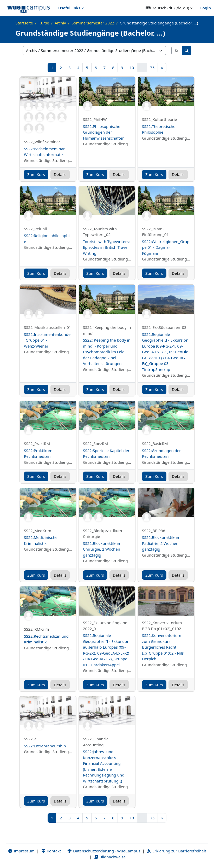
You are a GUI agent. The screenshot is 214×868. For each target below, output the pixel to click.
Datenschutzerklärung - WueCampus (104, 851)
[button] (169, 8)
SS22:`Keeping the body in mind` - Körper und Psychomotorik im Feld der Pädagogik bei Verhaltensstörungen (107, 352)
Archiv (60, 23)
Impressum (21, 851)
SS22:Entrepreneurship (45, 746)
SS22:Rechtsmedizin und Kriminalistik (46, 639)
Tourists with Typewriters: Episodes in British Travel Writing (106, 247)
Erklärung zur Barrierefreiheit (176, 851)
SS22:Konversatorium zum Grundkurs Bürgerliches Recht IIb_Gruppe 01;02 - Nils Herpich (163, 647)
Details (60, 174)
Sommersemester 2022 (93, 23)
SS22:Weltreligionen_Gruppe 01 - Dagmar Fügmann (166, 247)
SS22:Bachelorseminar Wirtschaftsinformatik (44, 152)
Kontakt (51, 851)
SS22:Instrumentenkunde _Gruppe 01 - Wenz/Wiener (47, 340)
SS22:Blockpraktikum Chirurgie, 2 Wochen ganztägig (102, 549)
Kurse (44, 23)
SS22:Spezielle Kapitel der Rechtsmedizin (106, 453)
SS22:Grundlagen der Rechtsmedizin (161, 453)
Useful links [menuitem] (69, 8)
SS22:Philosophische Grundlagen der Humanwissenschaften (104, 132)
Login (206, 8)
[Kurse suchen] (177, 51)
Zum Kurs (36, 174)
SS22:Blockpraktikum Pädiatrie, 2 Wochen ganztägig (161, 543)
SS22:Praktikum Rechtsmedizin (38, 453)
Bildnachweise (110, 857)
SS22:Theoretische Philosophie (159, 129)
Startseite (24, 23)
